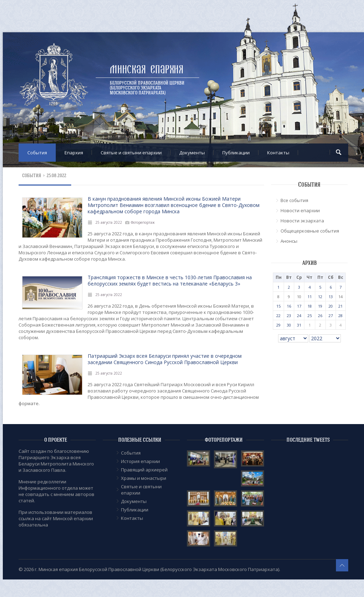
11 (310, 297)
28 (341, 316)
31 (299, 325)
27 (331, 316)
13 (331, 297)
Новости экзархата (302, 221)
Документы (192, 153)
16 (289, 306)
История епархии (140, 461)
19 (320, 306)
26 (320, 316)
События (37, 153)
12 (320, 297)
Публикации (236, 153)
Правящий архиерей (144, 470)
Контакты (278, 153)
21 (341, 306)
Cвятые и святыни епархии (131, 153)
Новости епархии (300, 210)
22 (278, 316)
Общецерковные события (310, 231)
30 (289, 325)
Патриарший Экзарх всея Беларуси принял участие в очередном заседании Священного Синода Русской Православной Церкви (165, 359)
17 (299, 306)
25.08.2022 (56, 176)
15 (278, 306)
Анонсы (289, 241)
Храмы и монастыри (144, 478)
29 (278, 325)
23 (289, 316)
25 (310, 316)
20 (331, 306)
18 (310, 306)
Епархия (74, 153)
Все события (294, 200)
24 (299, 316)
